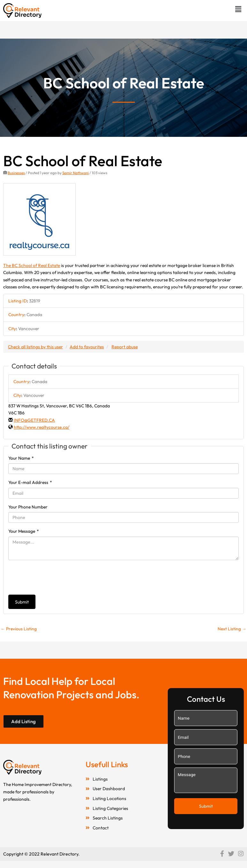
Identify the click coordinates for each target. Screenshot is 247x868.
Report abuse (125, 347)
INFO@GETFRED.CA (34, 420)
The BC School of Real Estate (32, 265)
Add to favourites (87, 347)
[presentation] (57, 577)
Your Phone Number (28, 507)
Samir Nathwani (76, 173)
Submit (22, 602)
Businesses (16, 173)
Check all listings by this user (35, 347)
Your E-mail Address (30, 482)
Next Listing (232, 629)
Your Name (21, 458)
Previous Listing (19, 629)
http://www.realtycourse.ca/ (42, 427)
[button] (238, 9)
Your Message (24, 531)
